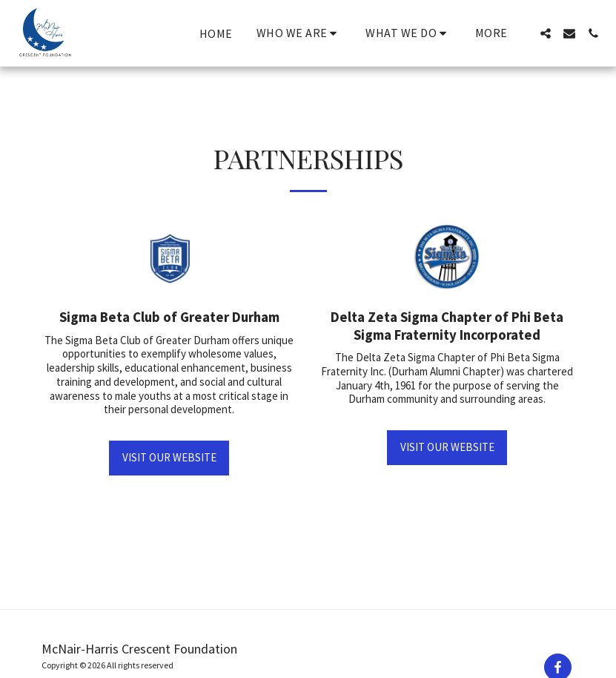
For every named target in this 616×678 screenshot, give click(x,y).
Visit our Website (169, 457)
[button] (299, 33)
